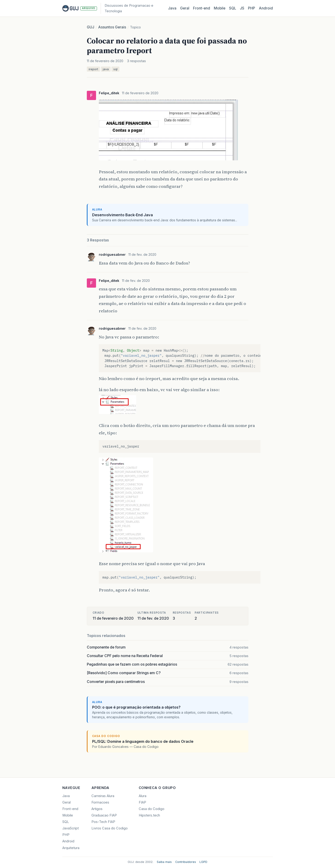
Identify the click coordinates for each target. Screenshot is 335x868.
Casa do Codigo (152, 809)
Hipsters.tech (149, 815)
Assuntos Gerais (112, 27)
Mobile (220, 8)
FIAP (142, 802)
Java (172, 8)
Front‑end (202, 8)
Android (266, 8)
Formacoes (100, 802)
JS (242, 8)
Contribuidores (186, 862)
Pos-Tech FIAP (103, 822)
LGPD (203, 862)
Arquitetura (71, 848)
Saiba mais (164, 862)
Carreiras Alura (103, 796)
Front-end (70, 809)
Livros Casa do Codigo (110, 828)
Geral (185, 8)
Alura (143, 796)
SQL (233, 8)
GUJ (91, 27)
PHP (252, 8)
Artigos (97, 809)
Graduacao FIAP (104, 815)
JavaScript (71, 828)
